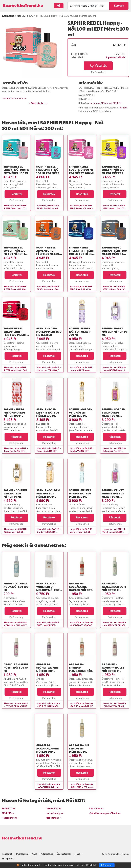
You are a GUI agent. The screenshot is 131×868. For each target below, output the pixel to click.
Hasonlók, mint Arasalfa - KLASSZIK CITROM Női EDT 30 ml (114, 625)
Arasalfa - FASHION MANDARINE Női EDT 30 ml (80, 669)
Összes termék (64, 854)
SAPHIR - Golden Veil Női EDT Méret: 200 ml (48, 493)
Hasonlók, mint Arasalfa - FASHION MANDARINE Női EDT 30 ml (81, 706)
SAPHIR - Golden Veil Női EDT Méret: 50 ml (15, 493)
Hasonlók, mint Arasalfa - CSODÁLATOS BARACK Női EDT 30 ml (81, 625)
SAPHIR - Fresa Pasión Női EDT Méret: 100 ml (14, 412)
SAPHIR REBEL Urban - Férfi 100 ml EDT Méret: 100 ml (114, 252)
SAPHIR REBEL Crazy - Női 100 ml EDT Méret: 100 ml (16, 170)
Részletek (16, 194)
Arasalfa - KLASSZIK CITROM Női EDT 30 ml (114, 587)
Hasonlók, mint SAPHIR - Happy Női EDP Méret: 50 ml (114, 370)
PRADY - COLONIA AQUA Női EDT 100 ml (16, 587)
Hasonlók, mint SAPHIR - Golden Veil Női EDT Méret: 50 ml (16, 532)
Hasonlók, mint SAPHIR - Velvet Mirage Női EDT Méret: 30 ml (82, 532)
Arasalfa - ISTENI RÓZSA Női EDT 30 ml (16, 667)
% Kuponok (8, 859)
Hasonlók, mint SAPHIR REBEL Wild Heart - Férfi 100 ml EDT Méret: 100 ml (16, 370)
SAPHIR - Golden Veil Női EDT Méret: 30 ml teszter (114, 414)
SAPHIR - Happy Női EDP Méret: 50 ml (114, 332)
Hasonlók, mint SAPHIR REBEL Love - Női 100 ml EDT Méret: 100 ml (81, 209)
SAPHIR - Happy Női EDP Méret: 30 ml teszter (49, 332)
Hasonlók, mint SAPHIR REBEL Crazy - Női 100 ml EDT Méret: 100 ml (16, 209)
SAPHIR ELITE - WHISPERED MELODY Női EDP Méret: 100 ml (48, 588)
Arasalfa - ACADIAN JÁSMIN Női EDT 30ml (48, 748)
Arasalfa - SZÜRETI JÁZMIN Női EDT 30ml (47, 667)
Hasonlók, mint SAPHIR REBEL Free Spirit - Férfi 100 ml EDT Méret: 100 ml (82, 289)
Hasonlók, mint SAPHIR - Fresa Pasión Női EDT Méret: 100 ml (16, 451)
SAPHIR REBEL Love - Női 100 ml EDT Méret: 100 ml (82, 170)
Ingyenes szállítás (116, 58)
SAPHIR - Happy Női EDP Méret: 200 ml (80, 332)
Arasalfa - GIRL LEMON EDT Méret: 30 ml (80, 748)
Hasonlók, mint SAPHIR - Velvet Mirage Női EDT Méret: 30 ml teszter (114, 532)
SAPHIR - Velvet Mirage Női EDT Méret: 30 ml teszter (113, 495)
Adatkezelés (47, 854)
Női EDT (117, 103)
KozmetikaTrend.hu (23, 5)
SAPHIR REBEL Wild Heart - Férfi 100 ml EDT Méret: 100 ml (15, 333)
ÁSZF (35, 854)
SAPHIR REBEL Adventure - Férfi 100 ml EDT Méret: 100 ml (48, 252)
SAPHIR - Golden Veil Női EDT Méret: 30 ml (81, 412)
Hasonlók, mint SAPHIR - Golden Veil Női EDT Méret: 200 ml (49, 532)
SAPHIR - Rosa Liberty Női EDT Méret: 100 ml (48, 412)
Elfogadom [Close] (107, 865)
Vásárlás (98, 66)
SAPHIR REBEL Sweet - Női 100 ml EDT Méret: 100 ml (16, 252)
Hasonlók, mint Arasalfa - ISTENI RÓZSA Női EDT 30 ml (16, 706)
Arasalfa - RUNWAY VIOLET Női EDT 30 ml (113, 667)
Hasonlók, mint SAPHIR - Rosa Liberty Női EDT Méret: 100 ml (49, 451)
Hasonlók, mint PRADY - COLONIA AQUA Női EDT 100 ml (16, 625)
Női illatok (106, 103)
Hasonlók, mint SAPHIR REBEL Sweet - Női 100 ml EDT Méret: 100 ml (16, 289)
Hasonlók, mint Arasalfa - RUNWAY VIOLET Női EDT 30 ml (114, 706)
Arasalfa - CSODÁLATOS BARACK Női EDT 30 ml (80, 588)
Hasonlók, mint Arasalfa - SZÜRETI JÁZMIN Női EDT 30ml (49, 706)
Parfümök (95, 103)
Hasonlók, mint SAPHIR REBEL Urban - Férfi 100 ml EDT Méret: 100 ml (114, 289)
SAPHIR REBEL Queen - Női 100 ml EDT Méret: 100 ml (114, 171)
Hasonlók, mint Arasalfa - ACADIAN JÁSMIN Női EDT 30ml (49, 787)
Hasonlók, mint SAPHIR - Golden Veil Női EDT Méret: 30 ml (82, 451)
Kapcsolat (7, 854)
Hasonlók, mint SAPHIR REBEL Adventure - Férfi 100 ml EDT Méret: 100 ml (49, 289)
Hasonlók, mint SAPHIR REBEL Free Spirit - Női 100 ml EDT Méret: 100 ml (49, 209)
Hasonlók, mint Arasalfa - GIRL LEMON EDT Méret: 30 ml (81, 787)
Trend (77, 854)
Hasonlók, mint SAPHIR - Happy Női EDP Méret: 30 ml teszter (49, 370)
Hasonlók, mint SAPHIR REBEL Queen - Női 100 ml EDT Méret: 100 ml (114, 209)
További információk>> (14, 99)
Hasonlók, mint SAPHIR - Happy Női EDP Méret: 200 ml (82, 370)
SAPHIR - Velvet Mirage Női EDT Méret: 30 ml (80, 493)
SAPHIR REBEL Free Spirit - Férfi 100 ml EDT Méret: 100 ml (82, 252)
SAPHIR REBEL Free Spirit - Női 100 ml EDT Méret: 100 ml (49, 171)
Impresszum (22, 854)
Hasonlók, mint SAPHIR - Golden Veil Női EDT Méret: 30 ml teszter (114, 451)
